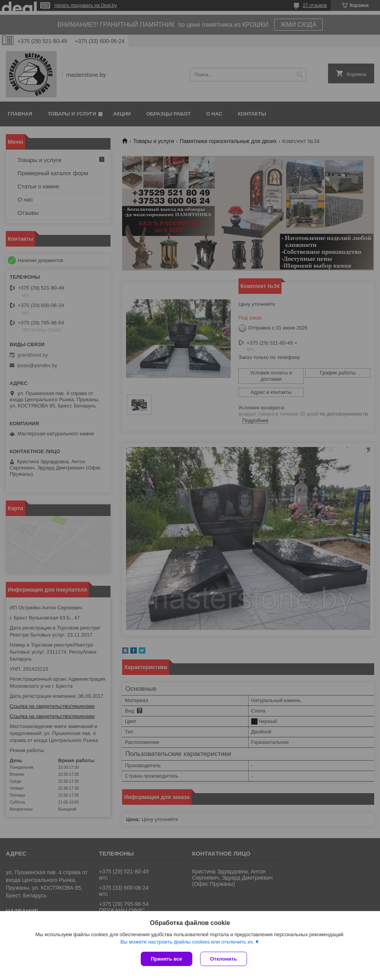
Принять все (167, 959)
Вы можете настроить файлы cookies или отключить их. (187, 942)
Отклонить (224, 959)
